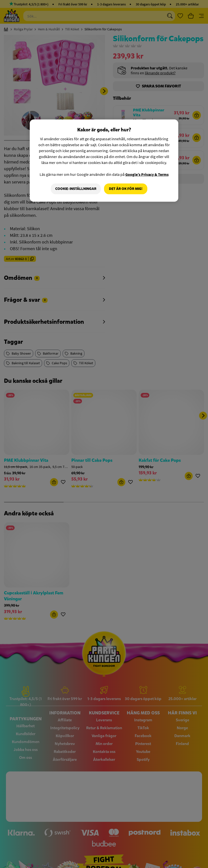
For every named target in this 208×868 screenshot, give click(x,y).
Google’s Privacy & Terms (147, 174)
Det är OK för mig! (126, 189)
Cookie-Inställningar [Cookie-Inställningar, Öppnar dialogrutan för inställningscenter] (76, 189)
